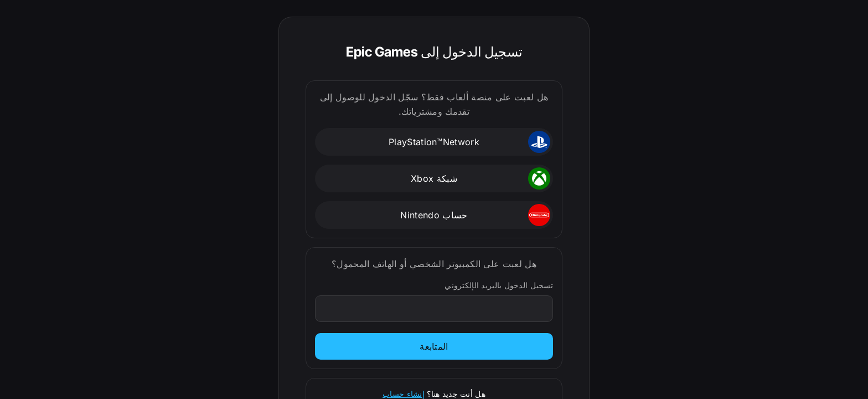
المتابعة (434, 346)
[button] (434, 142)
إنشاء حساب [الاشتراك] (404, 394)
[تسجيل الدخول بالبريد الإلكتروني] (434, 309)
